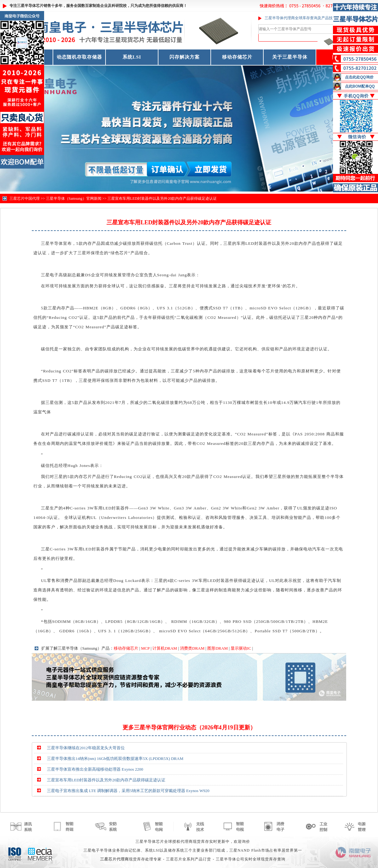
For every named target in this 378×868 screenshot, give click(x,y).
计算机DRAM (165, 648)
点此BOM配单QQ (360, 86)
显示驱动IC (241, 648)
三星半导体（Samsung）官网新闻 (74, 198)
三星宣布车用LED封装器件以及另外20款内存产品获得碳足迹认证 (162, 198)
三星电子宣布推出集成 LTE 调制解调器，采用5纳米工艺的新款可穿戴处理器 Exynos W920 (128, 791)
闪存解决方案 (185, 57)
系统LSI (132, 57)
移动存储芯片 (237, 57)
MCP (145, 648)
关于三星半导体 (290, 57)
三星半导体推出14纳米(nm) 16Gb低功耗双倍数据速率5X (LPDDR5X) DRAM (115, 759)
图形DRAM (218, 648)
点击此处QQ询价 (359, 77)
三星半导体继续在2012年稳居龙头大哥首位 (86, 748)
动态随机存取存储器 (79, 57)
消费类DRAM (192, 648)
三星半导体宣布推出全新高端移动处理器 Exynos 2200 (95, 769)
